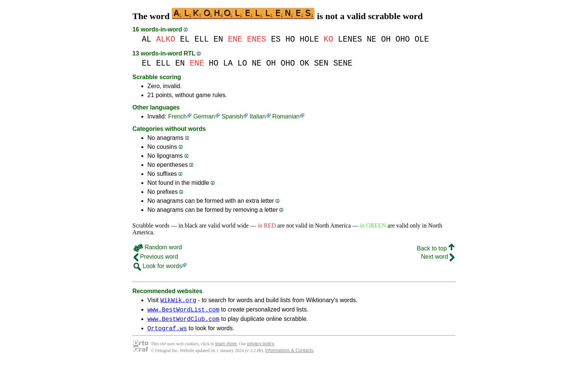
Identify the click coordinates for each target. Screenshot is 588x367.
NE (372, 39)
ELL (201, 39)
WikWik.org (178, 301)
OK (304, 63)
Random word (158, 247)
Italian (258, 116)
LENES (350, 39)
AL (147, 39)
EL (185, 39)
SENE (343, 63)
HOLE (309, 39)
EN (218, 39)
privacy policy (261, 348)
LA (228, 63)
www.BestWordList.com (183, 312)
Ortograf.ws (167, 333)
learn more (226, 348)
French (177, 116)
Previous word (156, 257)
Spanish (232, 116)
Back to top (436, 248)
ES (276, 39)
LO (242, 63)
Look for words (158, 266)
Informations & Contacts (289, 355)
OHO (402, 39)
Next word (438, 257)
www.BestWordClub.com (183, 322)
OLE (422, 39)
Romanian (286, 116)
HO (290, 39)
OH (386, 39)
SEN (321, 63)
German (204, 116)
